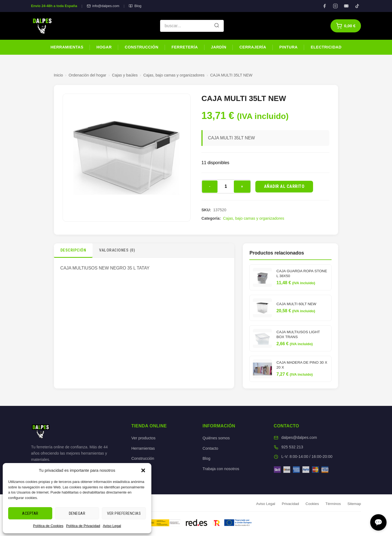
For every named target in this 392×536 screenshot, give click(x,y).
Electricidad (326, 47)
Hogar (104, 47)
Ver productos (143, 438)
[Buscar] (217, 26)
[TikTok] (357, 6)
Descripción (73, 250)
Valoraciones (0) (117, 250)
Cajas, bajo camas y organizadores (174, 75)
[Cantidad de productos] (226, 186)
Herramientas (67, 47)
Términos (333, 504)
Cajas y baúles (125, 75)
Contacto (210, 448)
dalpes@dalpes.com (299, 437)
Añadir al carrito (284, 186)
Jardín (219, 47)
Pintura (288, 47)
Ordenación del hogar (87, 75)
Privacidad (290, 504)
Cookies (312, 504)
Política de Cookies (48, 526)
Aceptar (30, 513)
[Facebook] (324, 6)
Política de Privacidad (83, 526)
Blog (135, 6)
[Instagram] (335, 6)
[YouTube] (346, 6)
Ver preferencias (124, 513)
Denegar (77, 513)
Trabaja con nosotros (221, 469)
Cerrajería (253, 47)
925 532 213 (292, 447)
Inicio (59, 75)
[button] (143, 470)
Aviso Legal (112, 526)
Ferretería (185, 47)
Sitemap (354, 504)
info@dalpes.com (103, 6)
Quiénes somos (216, 438)
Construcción (142, 47)
